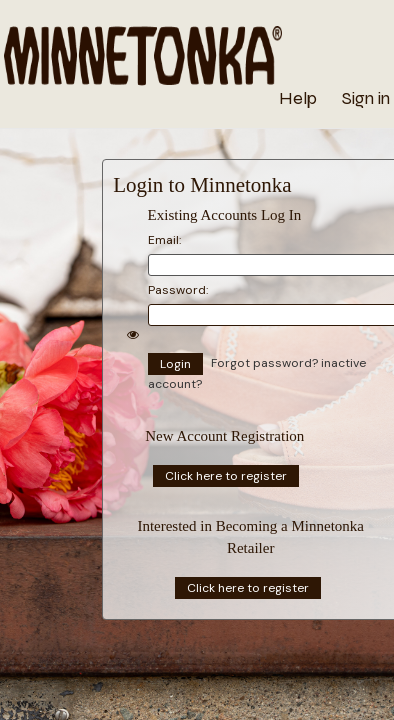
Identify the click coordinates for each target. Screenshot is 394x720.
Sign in (366, 98)
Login (175, 364)
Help (298, 98)
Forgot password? (266, 363)
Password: (178, 290)
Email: (164, 240)
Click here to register (226, 476)
